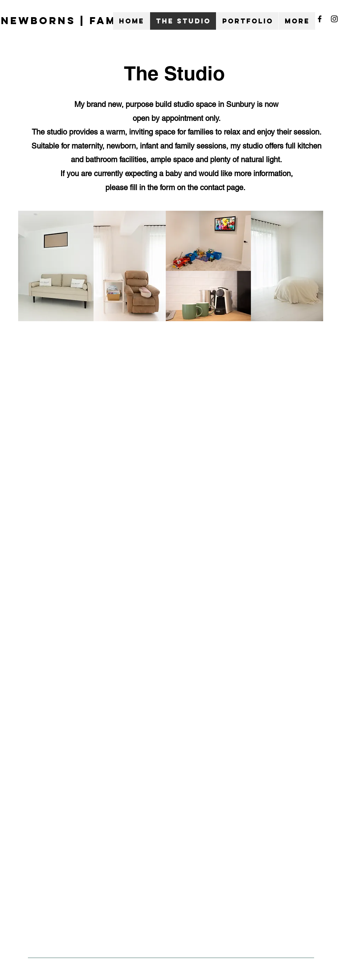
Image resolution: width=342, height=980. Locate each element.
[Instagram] (334, 19)
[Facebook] (320, 19)
